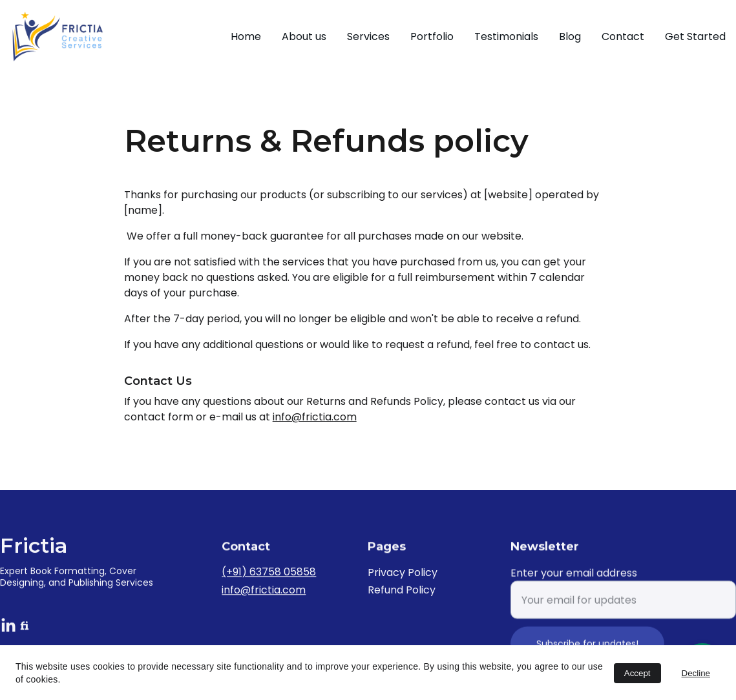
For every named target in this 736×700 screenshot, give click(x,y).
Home (246, 36)
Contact (623, 36)
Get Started (695, 36)
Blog (570, 36)
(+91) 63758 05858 (269, 574)
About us (304, 36)
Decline (696, 673)
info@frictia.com (315, 417)
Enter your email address (574, 582)
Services (368, 36)
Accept (637, 673)
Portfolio (432, 36)
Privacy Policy (403, 574)
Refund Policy (402, 591)
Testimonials (506, 36)
